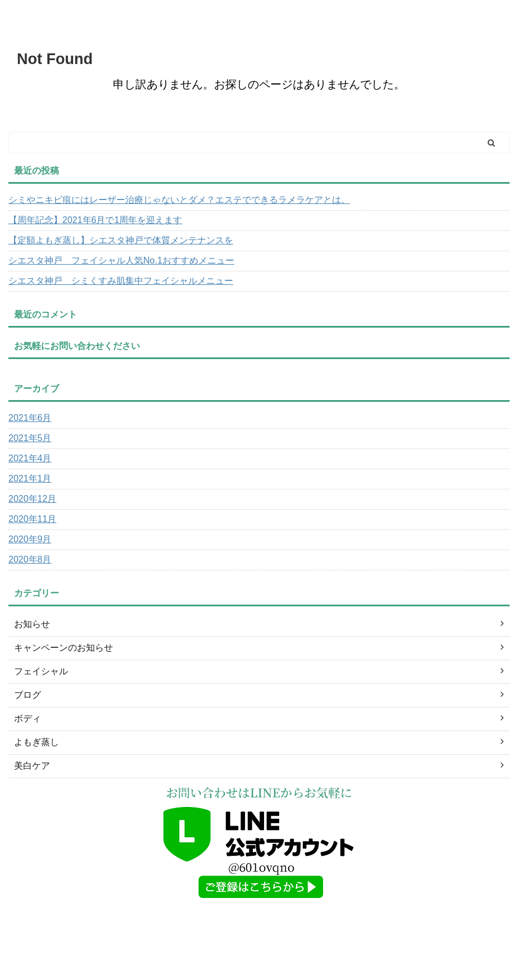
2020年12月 (32, 499)
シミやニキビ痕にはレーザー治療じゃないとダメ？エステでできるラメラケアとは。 (179, 200)
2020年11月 (32, 519)
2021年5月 (30, 438)
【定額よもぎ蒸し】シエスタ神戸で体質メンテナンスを (121, 240)
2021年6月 (30, 418)
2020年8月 (30, 559)
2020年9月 (30, 539)
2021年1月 (30, 478)
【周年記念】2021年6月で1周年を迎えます (95, 220)
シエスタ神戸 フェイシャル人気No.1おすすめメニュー (121, 260)
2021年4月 (30, 458)
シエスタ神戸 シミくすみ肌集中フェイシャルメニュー (121, 281)
